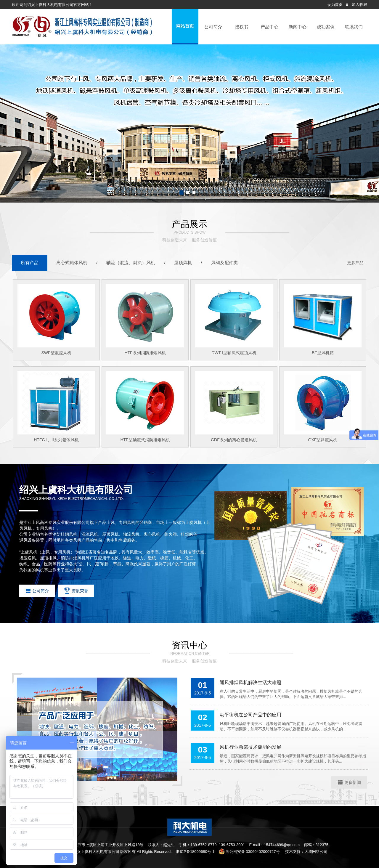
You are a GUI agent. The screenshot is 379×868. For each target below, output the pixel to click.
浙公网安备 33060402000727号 (249, 852)
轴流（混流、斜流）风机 (131, 263)
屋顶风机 (183, 263)
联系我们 (354, 27)
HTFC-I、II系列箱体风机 (56, 440)
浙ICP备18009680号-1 (195, 852)
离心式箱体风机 (72, 263)
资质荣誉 (76, 591)
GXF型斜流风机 (323, 440)
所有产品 (30, 263)
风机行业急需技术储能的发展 (250, 747)
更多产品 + (357, 263)
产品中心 (269, 27)
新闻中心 (298, 27)
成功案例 (326, 27)
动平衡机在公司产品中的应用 (250, 715)
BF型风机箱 (323, 353)
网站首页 (185, 26)
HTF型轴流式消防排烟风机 (145, 440)
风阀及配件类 (224, 263)
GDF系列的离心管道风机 (234, 440)
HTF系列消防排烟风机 (145, 353)
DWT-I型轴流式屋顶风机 (234, 353)
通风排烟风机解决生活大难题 (250, 682)
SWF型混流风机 (56, 353)
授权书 (241, 27)
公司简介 (213, 27)
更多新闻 (349, 782)
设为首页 (335, 5)
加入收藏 (359, 5)
